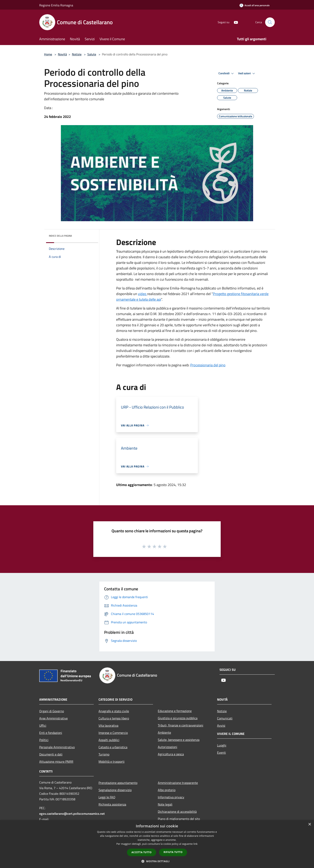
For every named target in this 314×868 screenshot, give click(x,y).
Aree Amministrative (53, 718)
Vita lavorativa (108, 725)
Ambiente (164, 732)
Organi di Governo (52, 711)
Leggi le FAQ (107, 797)
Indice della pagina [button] (60, 236)
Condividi (227, 73)
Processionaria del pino (208, 365)
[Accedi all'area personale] (255, 5)
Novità (62, 54)
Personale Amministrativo (57, 747)
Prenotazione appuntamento (118, 783)
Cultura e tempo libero (114, 718)
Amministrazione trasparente (178, 783)
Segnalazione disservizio (115, 790)
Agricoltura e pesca (171, 754)
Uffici (43, 725)
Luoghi (222, 745)
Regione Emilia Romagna (56, 5)
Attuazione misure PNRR (56, 762)
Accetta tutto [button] (142, 852)
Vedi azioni (247, 73)
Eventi (221, 752)
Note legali (165, 804)
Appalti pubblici (109, 740)
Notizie (77, 54)
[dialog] (157, 844)
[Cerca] (270, 22)
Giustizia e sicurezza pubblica (178, 718)
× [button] (309, 824)
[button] (157, 861)
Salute (92, 54)
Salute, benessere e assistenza (179, 740)
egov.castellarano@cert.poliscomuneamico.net (72, 814)
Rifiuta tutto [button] (173, 852)
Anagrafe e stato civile (114, 711)
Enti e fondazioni (51, 733)
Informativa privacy (171, 797)
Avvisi (221, 725)
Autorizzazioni (168, 747)
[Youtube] (234, 22)
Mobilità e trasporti (112, 762)
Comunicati (225, 718)
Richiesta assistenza (112, 804)
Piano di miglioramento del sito (179, 819)
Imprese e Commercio (113, 733)
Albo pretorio (167, 790)
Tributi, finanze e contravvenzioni (181, 725)
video (143, 294)
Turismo (104, 754)
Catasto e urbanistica (113, 747)
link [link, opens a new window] (196, 844)
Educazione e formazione (175, 711)
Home (48, 54)
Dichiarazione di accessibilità (177, 812)
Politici (44, 740)
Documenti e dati (51, 754)
